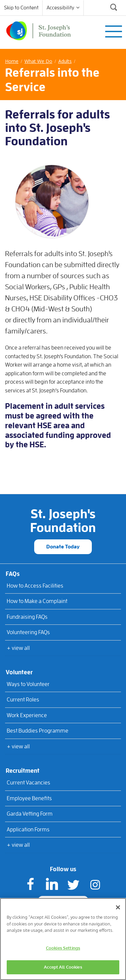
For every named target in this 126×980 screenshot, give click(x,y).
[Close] (118, 907)
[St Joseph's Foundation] (39, 29)
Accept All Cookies (63, 967)
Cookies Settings (63, 948)
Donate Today (63, 547)
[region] (63, 939)
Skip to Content (21, 8)
